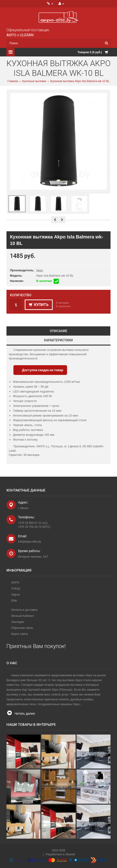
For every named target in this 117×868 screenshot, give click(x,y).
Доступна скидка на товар (43, 370)
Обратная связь (22, 628)
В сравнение (63, 306)
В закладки (62, 303)
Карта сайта (19, 634)
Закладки (18, 622)
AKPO (15, 582)
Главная (13, 81)
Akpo (40, 270)
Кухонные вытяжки (34, 81)
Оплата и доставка (24, 610)
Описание (58, 331)
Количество (21, 295)
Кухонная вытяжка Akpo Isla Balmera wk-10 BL (80, 81)
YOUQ (15, 588)
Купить (39, 305)
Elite (14, 601)
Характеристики (58, 340)
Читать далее (25, 714)
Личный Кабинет (23, 616)
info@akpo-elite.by (30, 542)
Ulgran (15, 595)
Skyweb (70, 854)
